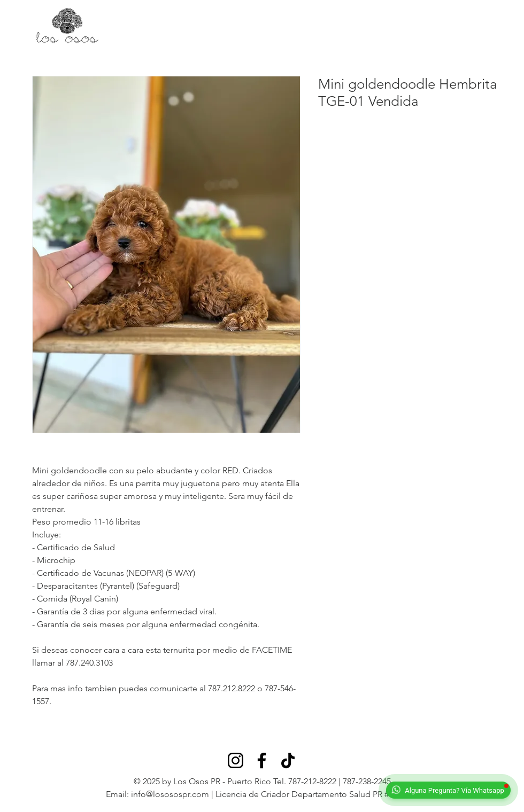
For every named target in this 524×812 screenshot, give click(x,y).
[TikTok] (288, 760)
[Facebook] (262, 760)
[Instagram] (236, 760)
